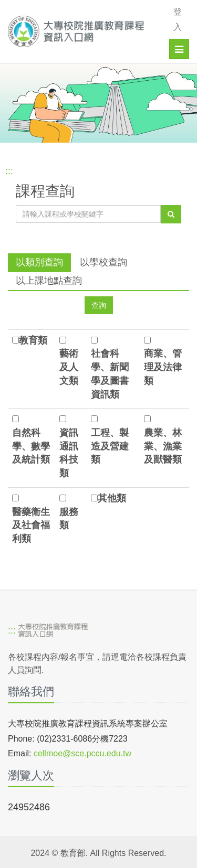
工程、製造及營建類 (110, 446)
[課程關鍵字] (88, 214)
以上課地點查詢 (49, 281)
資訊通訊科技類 (69, 453)
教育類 (33, 340)
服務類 (69, 519)
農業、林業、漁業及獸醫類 (163, 446)
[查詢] (171, 214)
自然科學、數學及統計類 (31, 446)
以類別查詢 (39, 262)
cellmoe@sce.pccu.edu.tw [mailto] (82, 753)
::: (9, 171)
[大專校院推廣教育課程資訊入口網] (80, 31)
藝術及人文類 (69, 367)
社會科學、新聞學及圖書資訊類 (110, 374)
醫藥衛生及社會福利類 (31, 525)
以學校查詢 (103, 262)
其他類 (112, 498)
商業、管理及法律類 (163, 367)
